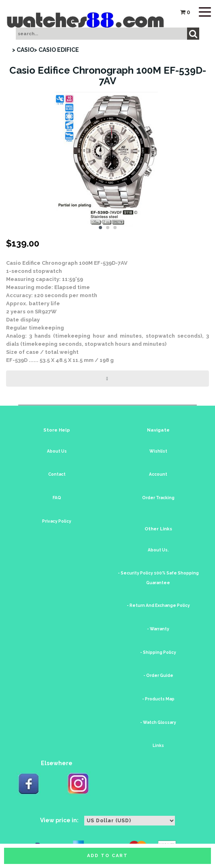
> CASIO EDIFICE (56, 50)
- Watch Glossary (158, 722)
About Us (57, 451)
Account (158, 474)
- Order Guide (158, 675)
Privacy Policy (57, 521)
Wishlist (158, 451)
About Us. (158, 550)
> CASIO (23, 50)
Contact (57, 474)
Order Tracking (158, 498)
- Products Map (158, 699)
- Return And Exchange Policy (158, 605)
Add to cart (107, 856)
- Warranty (158, 629)
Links (158, 746)
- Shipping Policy (158, 652)
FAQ (57, 498)
